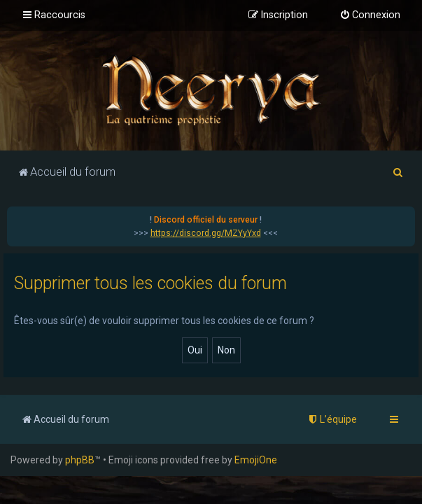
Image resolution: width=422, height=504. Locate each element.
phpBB (80, 460)
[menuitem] (370, 15)
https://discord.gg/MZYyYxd (206, 233)
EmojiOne (256, 460)
